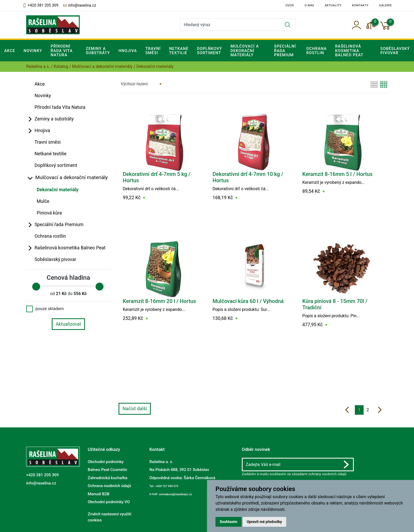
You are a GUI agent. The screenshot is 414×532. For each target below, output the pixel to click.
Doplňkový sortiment (210, 51)
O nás (309, 5)
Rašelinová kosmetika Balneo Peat (70, 248)
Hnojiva (42, 130)
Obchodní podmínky (105, 462)
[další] (380, 410)
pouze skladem (45, 309)
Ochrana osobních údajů (109, 486)
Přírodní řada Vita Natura (62, 51)
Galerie (385, 5)
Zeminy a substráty (54, 119)
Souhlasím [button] (229, 522)
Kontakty (360, 5)
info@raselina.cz (79, 6)
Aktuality (333, 5)
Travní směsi (153, 51)
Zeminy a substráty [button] (98, 51)
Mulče (43, 201)
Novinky (33, 51)
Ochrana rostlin (316, 51)
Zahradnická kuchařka (107, 478)
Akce (10, 51)
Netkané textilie (179, 51)
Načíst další (135, 409)
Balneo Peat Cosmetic (107, 470)
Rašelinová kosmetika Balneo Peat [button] (349, 51)
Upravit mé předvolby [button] (264, 522)
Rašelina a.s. (38, 66)
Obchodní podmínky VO (109, 502)
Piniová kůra (49, 213)
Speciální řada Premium (59, 225)
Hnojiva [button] (128, 51)
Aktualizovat (68, 324)
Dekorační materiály (58, 190)
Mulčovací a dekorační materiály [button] (245, 51)
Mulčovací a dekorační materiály (102, 66)
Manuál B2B (98, 494)
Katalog (61, 66)
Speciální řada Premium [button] (285, 51)
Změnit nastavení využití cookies (109, 517)
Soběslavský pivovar (55, 259)
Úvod (290, 5)
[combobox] (141, 84)
